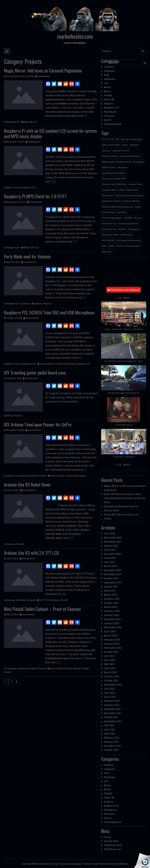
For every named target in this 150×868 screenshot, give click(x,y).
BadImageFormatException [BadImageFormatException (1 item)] (116, 162)
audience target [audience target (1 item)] (110, 156)
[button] (127, 298)
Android (54, 668)
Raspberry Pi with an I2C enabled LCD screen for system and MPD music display (50, 133)
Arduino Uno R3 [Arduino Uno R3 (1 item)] (121, 151)
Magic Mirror (30, 122)
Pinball (33, 668)
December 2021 (112, 542)
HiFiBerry (52, 364)
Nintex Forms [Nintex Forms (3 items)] (109, 223)
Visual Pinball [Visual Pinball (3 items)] (133, 246)
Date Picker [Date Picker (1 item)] (108, 195)
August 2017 (111, 586)
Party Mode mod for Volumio (27, 256)
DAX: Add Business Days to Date (122, 494)
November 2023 (113, 537)
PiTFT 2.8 (34, 248)
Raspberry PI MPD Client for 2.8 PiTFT (35, 196)
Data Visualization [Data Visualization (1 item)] (129, 190)
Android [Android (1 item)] (134, 145)
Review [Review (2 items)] (122, 229)
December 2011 (112, 709)
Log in (107, 837)
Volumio (47, 304)
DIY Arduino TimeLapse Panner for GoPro (38, 424)
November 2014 (113, 627)
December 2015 (112, 619)
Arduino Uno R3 (60, 600)
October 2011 (111, 717)
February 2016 (112, 611)
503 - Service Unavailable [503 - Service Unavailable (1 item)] (129, 139)
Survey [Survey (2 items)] (120, 246)
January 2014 (112, 644)
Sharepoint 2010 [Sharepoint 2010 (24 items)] (110, 235)
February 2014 (112, 640)
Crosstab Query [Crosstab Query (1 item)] (109, 190)
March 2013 (110, 672)
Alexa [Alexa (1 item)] (125, 145)
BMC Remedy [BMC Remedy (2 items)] (109, 167)
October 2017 (111, 578)
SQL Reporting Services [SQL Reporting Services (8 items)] (128, 240)
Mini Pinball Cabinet (70, 668)
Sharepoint (110, 112)
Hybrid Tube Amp (67, 364)
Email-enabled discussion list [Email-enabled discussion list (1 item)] (117, 207)
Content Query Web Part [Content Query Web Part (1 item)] (114, 184)
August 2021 (111, 546)
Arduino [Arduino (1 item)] (106, 151)
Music (10, 187)
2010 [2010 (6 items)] (104, 145)
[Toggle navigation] (7, 51)
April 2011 (109, 733)
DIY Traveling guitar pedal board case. (35, 372)
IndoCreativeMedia (118, 864)
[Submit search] (143, 51)
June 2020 (110, 558)
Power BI (109, 99)
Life (106, 83)
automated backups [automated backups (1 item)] (130, 156)
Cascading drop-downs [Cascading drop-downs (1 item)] (113, 173)
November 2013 (113, 648)
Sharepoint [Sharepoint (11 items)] (134, 229)
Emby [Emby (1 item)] (138, 207)
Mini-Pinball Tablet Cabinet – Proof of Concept (42, 609)
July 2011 (109, 725)
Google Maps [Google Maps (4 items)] (108, 212)
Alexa (42, 364)
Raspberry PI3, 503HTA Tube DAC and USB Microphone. (50, 312)
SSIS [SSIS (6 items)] (104, 246)
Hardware (32, 476)
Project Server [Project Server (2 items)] (109, 229)
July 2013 (109, 656)
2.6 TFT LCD (45, 600)
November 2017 (113, 574)
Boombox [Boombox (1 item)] (123, 167)
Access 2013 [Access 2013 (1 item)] (114, 145)
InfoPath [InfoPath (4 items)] (121, 212)
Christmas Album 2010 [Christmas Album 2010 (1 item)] (114, 179)
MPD (26, 248)
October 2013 (111, 652)
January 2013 (111, 676)
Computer (21, 476)
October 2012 (111, 680)
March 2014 (110, 635)
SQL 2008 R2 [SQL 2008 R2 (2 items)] (108, 240)
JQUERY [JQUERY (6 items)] (128, 218)
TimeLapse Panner (76, 476)
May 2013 (109, 664)
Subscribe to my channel (124, 290)
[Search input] (121, 51)
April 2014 (110, 631)
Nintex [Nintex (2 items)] (138, 218)
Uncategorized (112, 124)
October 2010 (111, 750)
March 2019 (110, 566)
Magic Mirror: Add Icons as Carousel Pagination (43, 70)
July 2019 (109, 562)
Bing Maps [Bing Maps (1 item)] (138, 162)
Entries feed (111, 841)
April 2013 (110, 668)
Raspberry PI (13, 122)
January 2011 (111, 742)
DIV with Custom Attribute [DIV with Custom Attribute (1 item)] (130, 195)
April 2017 (110, 591)
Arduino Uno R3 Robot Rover (28, 484)
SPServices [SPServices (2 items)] (126, 235)
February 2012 (112, 701)
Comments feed (113, 845)
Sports (107, 120)
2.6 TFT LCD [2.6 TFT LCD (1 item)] (108, 139)
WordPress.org (112, 849)
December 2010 (112, 746)
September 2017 (113, 582)
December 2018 (112, 570)
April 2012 (110, 697)
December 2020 (112, 554)
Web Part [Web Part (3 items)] (107, 252)
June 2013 (109, 660)
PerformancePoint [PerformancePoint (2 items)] (128, 223)
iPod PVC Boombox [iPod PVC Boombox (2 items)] (112, 218)
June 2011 (109, 729)
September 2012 (113, 684)
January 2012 (111, 705)
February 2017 (112, 599)
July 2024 (109, 533)
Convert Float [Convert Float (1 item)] (136, 184)
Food (106, 75)
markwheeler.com (75, 36)
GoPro (62, 476)
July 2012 (109, 689)
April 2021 (110, 550)
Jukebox (38, 304)
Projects (18, 187)
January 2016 (111, 615)
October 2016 (111, 603)
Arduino (11, 476)
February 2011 (112, 738)
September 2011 (113, 721)
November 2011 (112, 713)
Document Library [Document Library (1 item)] (111, 201)
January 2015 (111, 623)
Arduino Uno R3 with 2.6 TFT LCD (31, 553)
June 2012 (109, 693)
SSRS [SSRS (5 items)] (111, 246)
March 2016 (110, 607)
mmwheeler (44, 76)
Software (25, 304)
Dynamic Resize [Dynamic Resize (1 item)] (131, 201)
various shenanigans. (71, 864)
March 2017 (110, 595)
